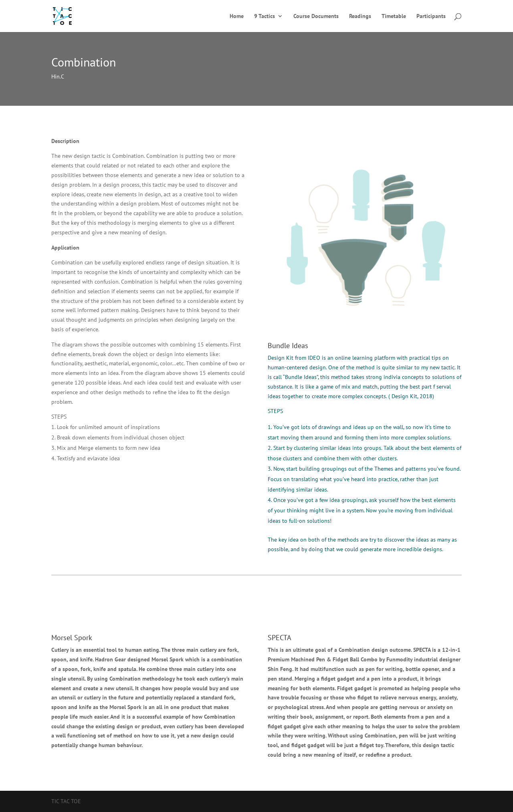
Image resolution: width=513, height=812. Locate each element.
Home (237, 16)
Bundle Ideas (288, 346)
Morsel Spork (72, 638)
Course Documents (316, 16)
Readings (360, 16)
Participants (431, 16)
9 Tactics (265, 16)
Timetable (394, 16)
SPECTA (280, 638)
